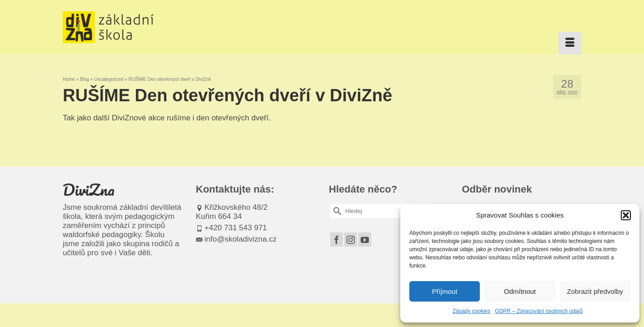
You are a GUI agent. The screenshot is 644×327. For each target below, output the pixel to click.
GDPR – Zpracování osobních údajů (539, 311)
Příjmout (445, 291)
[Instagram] (351, 240)
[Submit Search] (336, 211)
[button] (626, 215)
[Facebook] (337, 240)
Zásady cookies (471, 311)
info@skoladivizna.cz (236, 239)
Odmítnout (520, 291)
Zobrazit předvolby (595, 291)
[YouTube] (365, 240)
